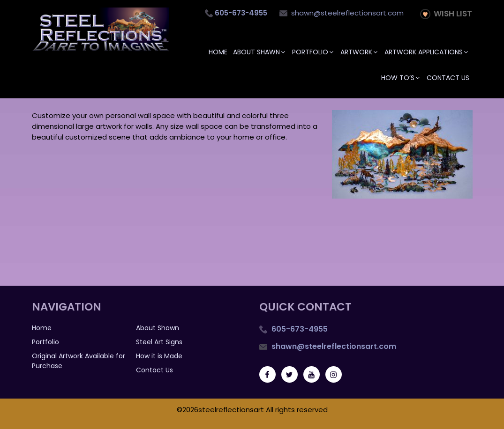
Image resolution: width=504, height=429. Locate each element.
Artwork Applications (427, 52)
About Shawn (260, 52)
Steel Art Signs (159, 342)
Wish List (446, 14)
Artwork (360, 52)
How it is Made (159, 356)
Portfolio (313, 52)
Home (218, 52)
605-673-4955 (299, 329)
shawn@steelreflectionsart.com (342, 13)
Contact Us (448, 78)
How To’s (401, 78)
